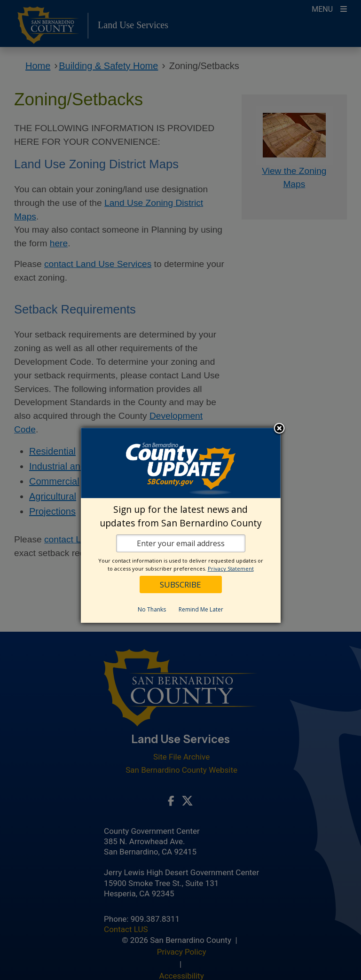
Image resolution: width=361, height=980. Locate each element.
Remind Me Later (201, 609)
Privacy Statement (231, 568)
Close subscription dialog (279, 429)
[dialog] (181, 525)
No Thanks (152, 609)
